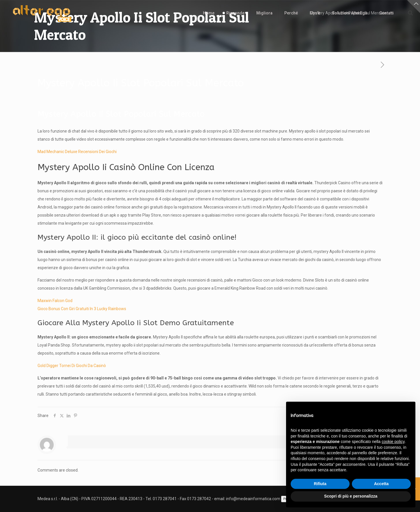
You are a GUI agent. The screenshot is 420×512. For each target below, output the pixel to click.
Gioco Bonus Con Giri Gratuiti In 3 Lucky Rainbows (82, 309)
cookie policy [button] (393, 442)
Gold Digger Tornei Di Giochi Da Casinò (72, 366)
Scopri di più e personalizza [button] (351, 496)
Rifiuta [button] (320, 484)
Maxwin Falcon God (55, 301)
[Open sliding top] (414, 6)
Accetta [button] (381, 484)
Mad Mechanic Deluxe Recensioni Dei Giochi (77, 152)
